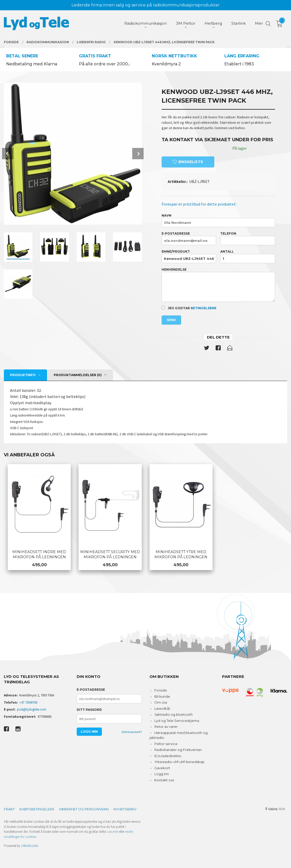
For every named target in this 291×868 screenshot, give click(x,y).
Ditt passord (89, 710)
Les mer (113, 832)
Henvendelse (218, 285)
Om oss (161, 702)
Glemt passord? (132, 732)
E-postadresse (189, 238)
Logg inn (162, 774)
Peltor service (166, 744)
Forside (161, 690)
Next (138, 154)
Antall (248, 256)
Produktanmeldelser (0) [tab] (78, 375)
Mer (259, 23)
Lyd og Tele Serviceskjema (177, 721)
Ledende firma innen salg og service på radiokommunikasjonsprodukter (146, 5)
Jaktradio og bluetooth (174, 714)
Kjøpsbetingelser (37, 809)
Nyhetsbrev (125, 809)
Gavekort (162, 768)
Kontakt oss (164, 780)
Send (171, 320)
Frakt (9, 809)
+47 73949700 (28, 702)
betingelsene (204, 308)
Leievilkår (162, 708)
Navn (218, 220)
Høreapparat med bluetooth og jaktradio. (179, 735)
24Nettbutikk (30, 846)
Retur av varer (166, 727)
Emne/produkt (189, 256)
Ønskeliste (188, 162)
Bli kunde (162, 696)
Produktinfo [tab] (23, 375)
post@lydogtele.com (32, 709)
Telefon (248, 238)
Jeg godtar (189, 308)
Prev (8, 154)
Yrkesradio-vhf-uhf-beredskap (179, 762)
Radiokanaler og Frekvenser (178, 750)
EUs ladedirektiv (168, 756)
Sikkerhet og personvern (84, 809)
